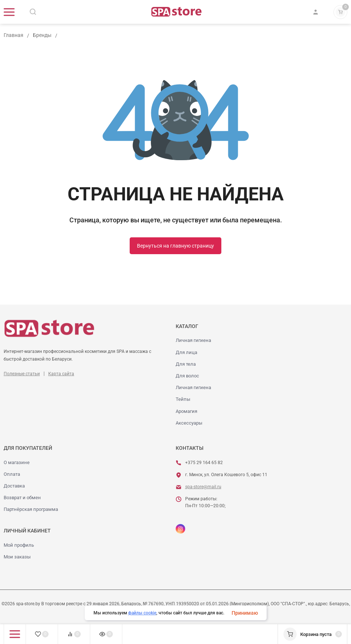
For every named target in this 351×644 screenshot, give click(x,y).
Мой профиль (19, 545)
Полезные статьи (22, 374)
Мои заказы (17, 557)
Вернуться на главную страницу (175, 246)
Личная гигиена (193, 340)
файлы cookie (142, 613)
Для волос (187, 376)
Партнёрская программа (31, 509)
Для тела (186, 364)
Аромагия (186, 411)
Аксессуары (189, 423)
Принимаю (245, 613)
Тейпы (183, 399)
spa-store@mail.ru (203, 487)
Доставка (14, 486)
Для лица (186, 352)
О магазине (17, 462)
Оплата (12, 474)
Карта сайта (61, 374)
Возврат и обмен (22, 498)
